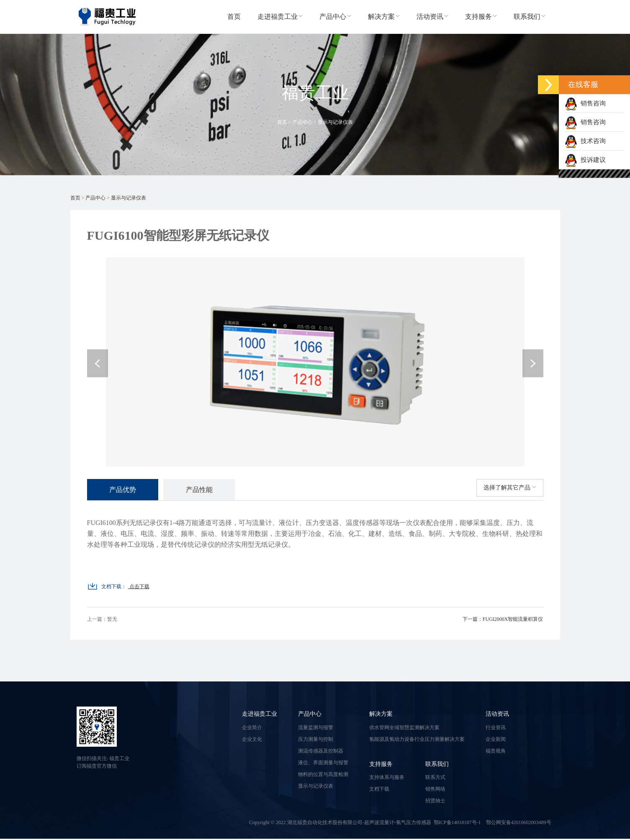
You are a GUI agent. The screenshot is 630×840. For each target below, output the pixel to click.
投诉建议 (585, 160)
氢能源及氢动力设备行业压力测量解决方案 (417, 740)
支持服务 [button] (481, 17)
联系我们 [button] (530, 17)
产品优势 (126, 490)
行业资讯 (496, 728)
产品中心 (303, 122)
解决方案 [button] (384, 17)
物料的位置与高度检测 (323, 775)
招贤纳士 (435, 802)
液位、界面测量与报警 (323, 763)
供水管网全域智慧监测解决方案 (404, 728)
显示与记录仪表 (335, 122)
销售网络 (435, 790)
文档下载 (379, 790)
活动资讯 (497, 715)
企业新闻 (496, 740)
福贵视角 (496, 752)
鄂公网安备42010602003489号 (519, 824)
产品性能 (208, 490)
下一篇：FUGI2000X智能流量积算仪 (503, 620)
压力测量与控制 (316, 740)
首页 (234, 17)
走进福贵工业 (260, 715)
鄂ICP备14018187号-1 (457, 824)
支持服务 (381, 765)
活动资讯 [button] (432, 17)
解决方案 (381, 715)
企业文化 (252, 740)
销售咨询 (585, 103)
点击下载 (139, 588)
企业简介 (252, 728)
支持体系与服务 (387, 779)
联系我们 (437, 765)
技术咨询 (585, 141)
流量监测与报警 (316, 728)
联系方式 (435, 779)
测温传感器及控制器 (321, 752)
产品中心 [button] (335, 17)
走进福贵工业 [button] (280, 17)
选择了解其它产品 (510, 488)
